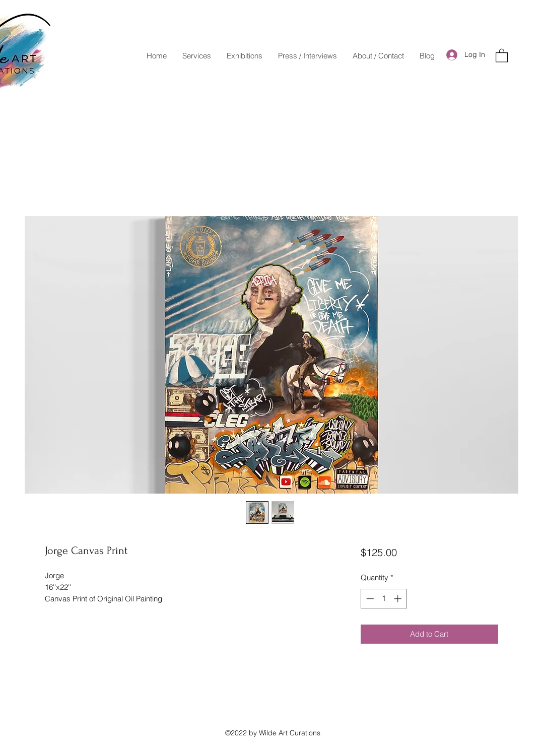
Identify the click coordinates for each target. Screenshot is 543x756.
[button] (502, 55)
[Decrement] (369, 599)
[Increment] (399, 599)
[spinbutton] (384, 599)
